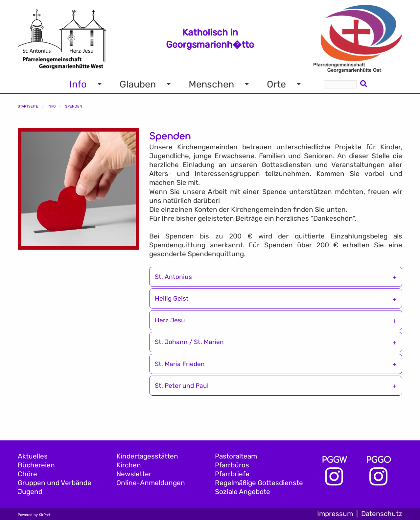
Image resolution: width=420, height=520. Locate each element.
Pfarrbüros (232, 465)
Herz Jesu (170, 320)
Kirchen (129, 465)
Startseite (28, 106)
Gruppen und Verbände (55, 483)
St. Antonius (173, 277)
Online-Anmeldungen (151, 483)
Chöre (27, 474)
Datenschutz (382, 514)
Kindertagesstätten (147, 456)
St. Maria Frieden (180, 364)
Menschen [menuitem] (211, 84)
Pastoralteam (236, 456)
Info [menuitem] (78, 84)
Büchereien (36, 465)
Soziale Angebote (243, 492)
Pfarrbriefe (232, 474)
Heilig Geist (172, 298)
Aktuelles (33, 456)
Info (52, 106)
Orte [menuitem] (276, 84)
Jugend (30, 492)
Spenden (74, 106)
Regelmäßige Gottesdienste (259, 483)
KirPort (45, 515)
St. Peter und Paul (182, 386)
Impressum (335, 514)
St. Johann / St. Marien (189, 342)
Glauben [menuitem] (138, 84)
